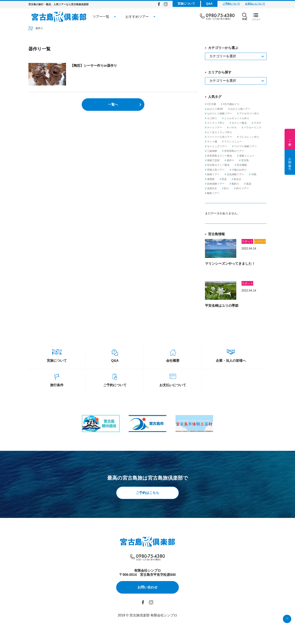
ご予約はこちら (147, 493)
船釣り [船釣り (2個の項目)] (235, 184)
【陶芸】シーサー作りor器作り (94, 66)
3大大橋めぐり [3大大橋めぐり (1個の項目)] (231, 104)
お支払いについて (255, 4)
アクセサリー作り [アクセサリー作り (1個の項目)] (249, 114)
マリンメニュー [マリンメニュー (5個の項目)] (233, 142)
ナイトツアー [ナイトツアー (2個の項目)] (215, 128)
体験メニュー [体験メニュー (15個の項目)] (247, 156)
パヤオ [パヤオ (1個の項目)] (233, 128)
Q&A (209, 4)
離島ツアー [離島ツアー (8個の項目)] (213, 193)
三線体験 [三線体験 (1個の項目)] (212, 151)
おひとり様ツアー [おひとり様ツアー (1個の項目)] (240, 109)
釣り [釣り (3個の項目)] (227, 188)
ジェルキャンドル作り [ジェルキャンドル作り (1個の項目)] (237, 118)
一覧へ (113, 104)
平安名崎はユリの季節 (222, 306)
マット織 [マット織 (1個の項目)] (212, 142)
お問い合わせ (290, 162)
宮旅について (186, 4)
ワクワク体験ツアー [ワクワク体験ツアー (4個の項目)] (245, 146)
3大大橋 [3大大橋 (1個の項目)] (212, 104)
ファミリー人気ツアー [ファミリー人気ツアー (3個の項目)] (220, 137)
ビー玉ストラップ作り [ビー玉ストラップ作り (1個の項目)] (220, 132)
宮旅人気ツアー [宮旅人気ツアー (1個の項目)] (216, 170)
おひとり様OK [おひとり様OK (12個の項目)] (215, 109)
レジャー (260, 241)
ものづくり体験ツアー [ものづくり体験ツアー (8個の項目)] (220, 114)
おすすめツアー (137, 17)
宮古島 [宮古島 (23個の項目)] (245, 160)
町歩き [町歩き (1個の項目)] (238, 179)
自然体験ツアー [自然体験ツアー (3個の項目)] (216, 184)
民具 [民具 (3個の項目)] (224, 179)
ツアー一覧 (101, 17)
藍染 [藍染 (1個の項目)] (249, 184)
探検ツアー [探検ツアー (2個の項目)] (213, 174)
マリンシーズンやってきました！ (230, 264)
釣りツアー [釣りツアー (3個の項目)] (243, 188)
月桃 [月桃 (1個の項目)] (254, 174)
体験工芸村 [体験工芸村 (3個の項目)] (213, 160)
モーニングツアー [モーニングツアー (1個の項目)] (217, 146)
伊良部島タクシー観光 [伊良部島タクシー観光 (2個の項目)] (220, 156)
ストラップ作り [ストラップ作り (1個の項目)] (216, 123)
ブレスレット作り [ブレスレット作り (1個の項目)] (249, 137)
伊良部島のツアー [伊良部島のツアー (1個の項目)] (234, 151)
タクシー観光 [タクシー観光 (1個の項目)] (239, 123)
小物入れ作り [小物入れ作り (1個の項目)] (239, 170)
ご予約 (290, 139)
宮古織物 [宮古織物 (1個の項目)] (242, 165)
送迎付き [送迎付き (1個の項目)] (212, 188)
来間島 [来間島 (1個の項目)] (211, 179)
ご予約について (231, 4)
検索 (245, 17)
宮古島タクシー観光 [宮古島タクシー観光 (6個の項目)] (218, 165)
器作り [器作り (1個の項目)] (230, 160)
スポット (247, 241)
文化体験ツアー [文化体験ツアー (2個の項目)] (235, 174)
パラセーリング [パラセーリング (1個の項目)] (253, 128)
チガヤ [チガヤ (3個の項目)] (258, 123)
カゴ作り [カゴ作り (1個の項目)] (212, 118)
